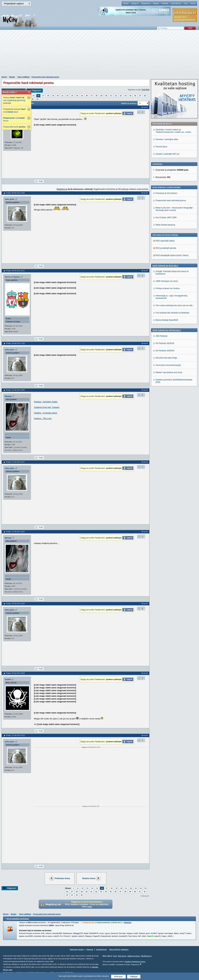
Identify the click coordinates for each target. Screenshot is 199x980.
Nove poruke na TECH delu (165, 266)
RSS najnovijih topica (165, 241)
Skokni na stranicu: (129, 103)
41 (140, 892)
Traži (186, 3)
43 (67, 895)
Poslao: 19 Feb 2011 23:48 (15, 604)
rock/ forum (14, 119)
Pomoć (193, 3)
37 (140, 96)
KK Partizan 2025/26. (165, 351)
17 (43, 96)
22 (67, 96)
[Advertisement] (99, 54)
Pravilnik (165, 3)
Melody (8, 396)
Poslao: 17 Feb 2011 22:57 (15, 462)
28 (96, 96)
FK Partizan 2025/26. (165, 343)
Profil (41, 181)
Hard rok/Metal (24, 77)
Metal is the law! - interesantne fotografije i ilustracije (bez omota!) (175, 209)
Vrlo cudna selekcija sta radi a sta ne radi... (175, 305)
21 (63, 96)
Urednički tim (102, 949)
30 (106, 96)
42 (145, 892)
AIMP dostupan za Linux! (167, 281)
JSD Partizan (161, 336)
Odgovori (36, 90)
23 (72, 96)
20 (58, 96)
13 (87, 888)
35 (130, 96)
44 (72, 895)
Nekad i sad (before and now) (169, 372)
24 (77, 96)
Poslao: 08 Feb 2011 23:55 (15, 193)
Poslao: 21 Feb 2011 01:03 (15, 735)
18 (48, 96)
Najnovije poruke (77, 949)
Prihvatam (118, 977)
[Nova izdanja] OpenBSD (167, 320)
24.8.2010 (146, 90)
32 (116, 96)
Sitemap (90, 949)
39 (130, 892)
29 (101, 96)
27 (92, 96)
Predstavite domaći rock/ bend (14, 110)
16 (38, 96)
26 (87, 96)
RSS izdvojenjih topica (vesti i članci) (172, 255)
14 (92, 888)
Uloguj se (135, 3)
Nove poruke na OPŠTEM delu (167, 330)
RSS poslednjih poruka (166, 248)
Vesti (115, 956)
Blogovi (156, 3)
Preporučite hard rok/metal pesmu (45, 77)
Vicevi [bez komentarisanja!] (168, 365)
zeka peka (9, 199)
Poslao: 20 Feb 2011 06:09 (15, 673)
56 (38, 99)
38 (145, 96)
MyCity (126, 3)
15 (33, 96)
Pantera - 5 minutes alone (45, 413)
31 (111, 96)
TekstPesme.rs (146, 956)
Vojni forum (122, 956)
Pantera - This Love (43, 418)
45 (33, 99)
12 (82, 888)
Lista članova (176, 3)
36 (135, 96)
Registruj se (146, 3)
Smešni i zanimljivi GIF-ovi (167, 154)
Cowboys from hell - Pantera (47, 407)
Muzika (12, 77)
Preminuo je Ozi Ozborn (166, 193)
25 (82, 96)
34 (126, 96)
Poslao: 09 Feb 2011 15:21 (15, 271)
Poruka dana (161, 147)
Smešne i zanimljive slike (167, 139)
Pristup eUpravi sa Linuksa (168, 288)
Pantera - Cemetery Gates (46, 402)
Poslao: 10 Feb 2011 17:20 (15, 343)
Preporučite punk (14, 127)
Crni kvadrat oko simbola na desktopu (172, 313)
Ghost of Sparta (12, 277)
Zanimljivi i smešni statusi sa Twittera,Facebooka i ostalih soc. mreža (173, 131)
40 (135, 892)
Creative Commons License (135, 962)
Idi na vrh (146, 896)
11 (78, 888)
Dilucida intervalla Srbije (166, 358)
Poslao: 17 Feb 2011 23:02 (15, 532)
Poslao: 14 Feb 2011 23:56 (15, 390)
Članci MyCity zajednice (119, 949)
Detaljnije (128, 922)
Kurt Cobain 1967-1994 (166, 217)
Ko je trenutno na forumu (18, 919)
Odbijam (134, 977)
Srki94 (8, 679)
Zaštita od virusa (134, 956)
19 (53, 96)
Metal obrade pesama (165, 225)
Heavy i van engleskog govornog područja (14, 100)
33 (121, 96)
